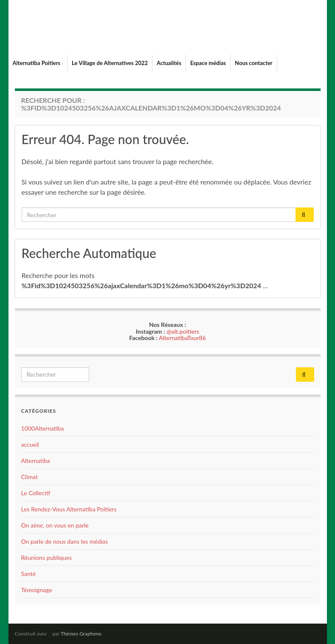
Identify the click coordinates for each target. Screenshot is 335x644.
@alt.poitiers (183, 331)
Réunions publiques (46, 557)
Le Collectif (36, 493)
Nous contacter (254, 63)
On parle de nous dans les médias (65, 541)
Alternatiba (36, 461)
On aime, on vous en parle (55, 525)
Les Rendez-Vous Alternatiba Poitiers (69, 509)
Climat (30, 477)
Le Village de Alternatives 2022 (110, 63)
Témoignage (37, 590)
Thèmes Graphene (81, 634)
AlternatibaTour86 (182, 338)
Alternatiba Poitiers (38, 63)
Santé (29, 574)
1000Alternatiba (43, 428)
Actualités (169, 63)
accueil (30, 444)
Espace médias (208, 63)
